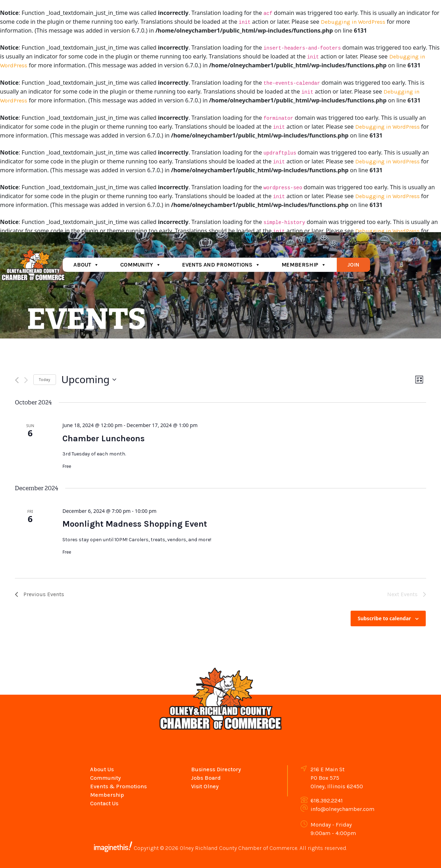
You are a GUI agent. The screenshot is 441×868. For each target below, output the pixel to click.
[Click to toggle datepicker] (89, 380)
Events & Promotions (118, 786)
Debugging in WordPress (353, 22)
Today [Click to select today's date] (45, 380)
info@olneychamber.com (342, 809)
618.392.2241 (327, 800)
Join (353, 265)
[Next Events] (26, 380)
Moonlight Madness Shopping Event (135, 524)
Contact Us (104, 803)
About (86, 265)
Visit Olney (205, 786)
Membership (304, 265)
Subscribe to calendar (384, 618)
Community (141, 265)
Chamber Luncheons (104, 438)
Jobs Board (206, 778)
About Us (102, 769)
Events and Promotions (221, 265)
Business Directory (216, 769)
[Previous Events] (17, 380)
